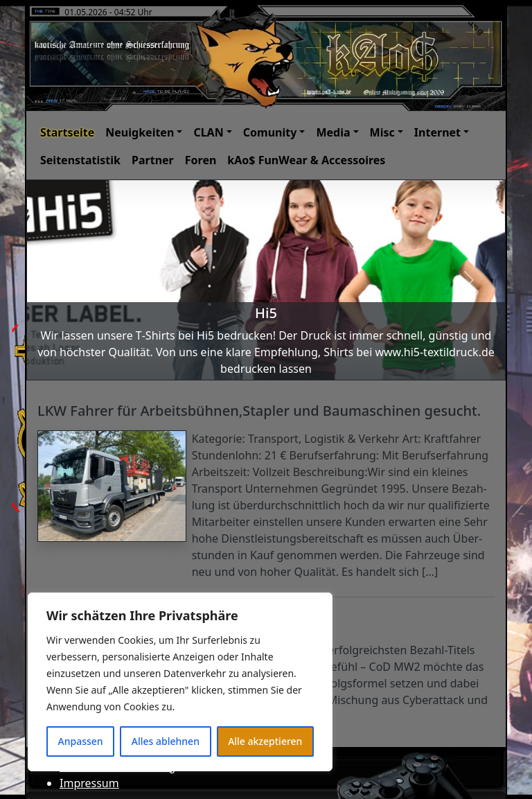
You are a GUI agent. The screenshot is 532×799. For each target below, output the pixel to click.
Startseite (67, 132)
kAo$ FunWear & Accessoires (306, 160)
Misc (382, 132)
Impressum (89, 783)
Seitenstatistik (80, 160)
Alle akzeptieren (265, 741)
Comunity (270, 132)
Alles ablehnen (166, 741)
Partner (153, 160)
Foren (201, 160)
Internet (437, 132)
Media (333, 132)
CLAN (208, 132)
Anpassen (81, 741)
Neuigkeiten (140, 132)
